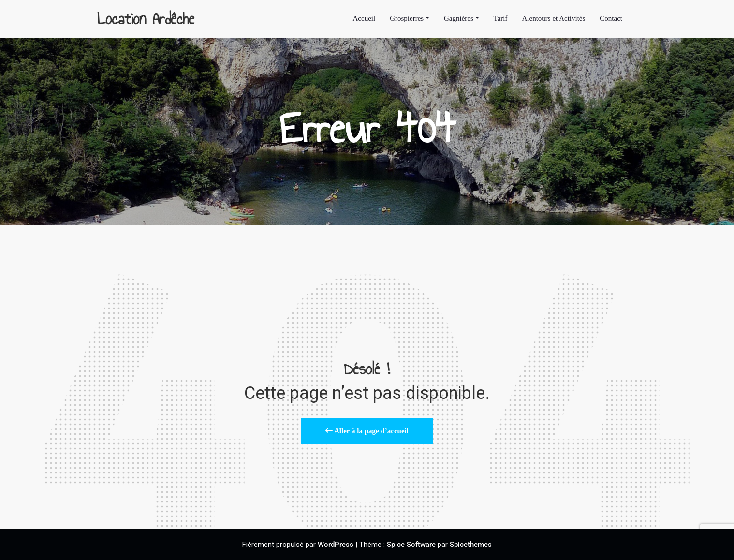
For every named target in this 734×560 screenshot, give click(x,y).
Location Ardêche (146, 19)
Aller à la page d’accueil (367, 431)
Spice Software (411, 545)
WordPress (336, 545)
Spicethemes (471, 545)
